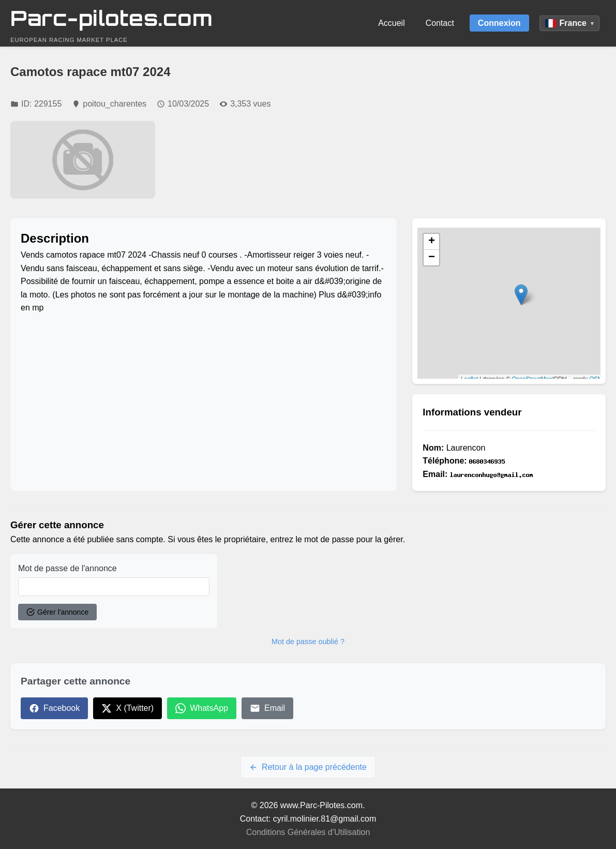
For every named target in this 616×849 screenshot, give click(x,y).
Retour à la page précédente (308, 767)
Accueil (392, 23)
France (569, 23)
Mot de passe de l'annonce (67, 568)
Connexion (499, 23)
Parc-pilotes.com (111, 18)
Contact (440, 23)
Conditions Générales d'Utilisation (308, 832)
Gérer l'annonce (57, 612)
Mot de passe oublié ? (308, 642)
